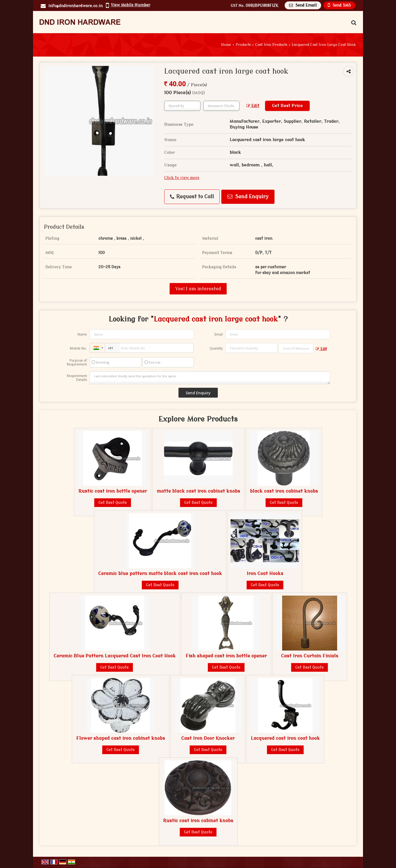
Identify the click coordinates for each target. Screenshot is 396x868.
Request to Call (192, 197)
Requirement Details (77, 378)
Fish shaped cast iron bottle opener (226, 656)
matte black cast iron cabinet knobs (198, 491)
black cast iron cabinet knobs (284, 491)
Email (219, 334)
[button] (130, 5)
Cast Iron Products (271, 45)
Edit (253, 106)
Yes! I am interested (198, 289)
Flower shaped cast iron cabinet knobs (121, 738)
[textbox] (221, 106)
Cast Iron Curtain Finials (310, 656)
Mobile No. (78, 348)
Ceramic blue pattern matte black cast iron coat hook (160, 573)
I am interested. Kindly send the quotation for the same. (210, 378)
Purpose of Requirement (77, 362)
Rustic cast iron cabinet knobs (198, 821)
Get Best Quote (113, 503)
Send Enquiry (248, 197)
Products (243, 45)
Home (226, 45)
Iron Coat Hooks (265, 573)
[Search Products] (353, 23)
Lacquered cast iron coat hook (285, 738)
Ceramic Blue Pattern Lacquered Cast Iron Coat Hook (115, 656)
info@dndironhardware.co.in (75, 6)
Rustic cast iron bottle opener (113, 491)
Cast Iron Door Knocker (208, 738)
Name (82, 334)
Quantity (216, 348)
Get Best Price (287, 106)
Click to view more (182, 178)
